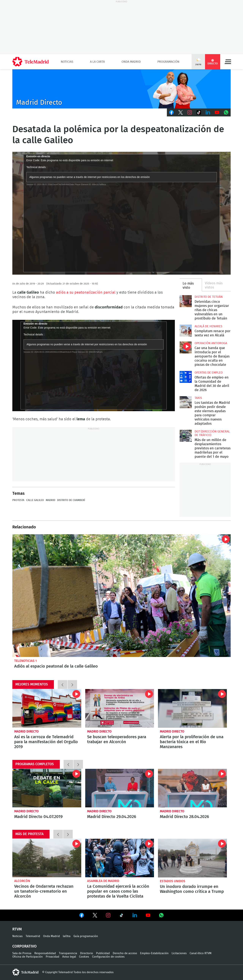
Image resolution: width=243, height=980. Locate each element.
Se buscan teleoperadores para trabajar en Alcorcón (120, 708)
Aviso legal (69, 957)
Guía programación (86, 936)
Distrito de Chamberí (71, 500)
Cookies (84, 957)
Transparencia (68, 953)
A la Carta (97, 62)
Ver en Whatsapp (161, 915)
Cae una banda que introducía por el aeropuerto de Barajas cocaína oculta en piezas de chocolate (186, 347)
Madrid (50, 500)
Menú (228, 62)
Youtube (217, 112)
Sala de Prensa (22, 953)
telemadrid (25, 972)
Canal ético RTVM (201, 953)
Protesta (18, 500)
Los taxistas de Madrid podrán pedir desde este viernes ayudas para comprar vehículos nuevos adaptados (186, 402)
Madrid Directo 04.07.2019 (47, 788)
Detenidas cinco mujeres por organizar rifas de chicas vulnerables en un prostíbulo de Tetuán (186, 301)
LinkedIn (208, 112)
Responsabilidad (45, 953)
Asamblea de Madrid (103, 881)
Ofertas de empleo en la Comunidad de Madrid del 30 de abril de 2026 (186, 377)
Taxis (198, 398)
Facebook (171, 112)
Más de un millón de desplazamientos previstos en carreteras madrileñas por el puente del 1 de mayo (186, 436)
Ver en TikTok (121, 916)
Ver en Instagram (108, 915)
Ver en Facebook (82, 916)
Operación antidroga (211, 343)
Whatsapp (226, 112)
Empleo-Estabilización (154, 953)
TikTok (199, 112)
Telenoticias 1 (26, 661)
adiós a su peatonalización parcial (86, 292)
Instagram (190, 112)
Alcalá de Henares (208, 326)
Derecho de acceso (125, 953)
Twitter (181, 112)
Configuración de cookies (108, 957)
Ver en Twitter (95, 916)
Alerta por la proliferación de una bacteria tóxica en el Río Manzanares (192, 708)
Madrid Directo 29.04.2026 (120, 788)
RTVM (17, 929)
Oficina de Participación (28, 957)
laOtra (67, 936)
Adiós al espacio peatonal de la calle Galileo (121, 596)
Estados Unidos (173, 881)
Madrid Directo (26, 731)
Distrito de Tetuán (209, 297)
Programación (168, 62)
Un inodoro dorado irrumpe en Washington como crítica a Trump (192, 858)
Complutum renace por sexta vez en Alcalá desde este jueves (186, 331)
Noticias (67, 62)
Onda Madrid (131, 62)
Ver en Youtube (148, 915)
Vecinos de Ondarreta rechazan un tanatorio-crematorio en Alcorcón (47, 858)
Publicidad (103, 953)
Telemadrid (33, 936)
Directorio (87, 953)
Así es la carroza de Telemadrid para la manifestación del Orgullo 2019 (47, 708)
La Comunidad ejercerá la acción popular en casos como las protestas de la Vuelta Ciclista (120, 858)
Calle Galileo (35, 500)
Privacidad (52, 957)
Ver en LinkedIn (135, 915)
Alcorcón (22, 881)
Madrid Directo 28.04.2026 (192, 788)
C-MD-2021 (121, 89)
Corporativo (24, 946)
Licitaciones (179, 953)
